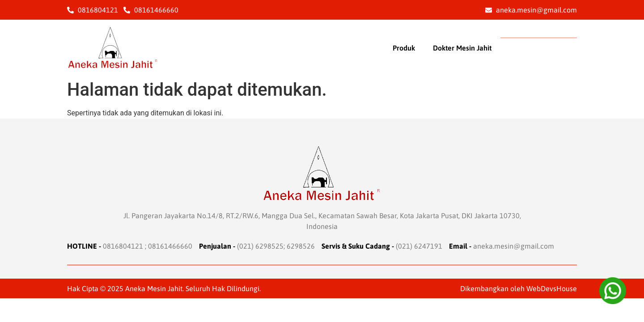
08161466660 (170, 246)
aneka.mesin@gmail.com (514, 246)
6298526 (301, 246)
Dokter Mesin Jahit (462, 48)
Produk (404, 48)
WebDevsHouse (552, 288)
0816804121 (123, 246)
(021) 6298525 (260, 246)
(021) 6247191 (419, 246)
